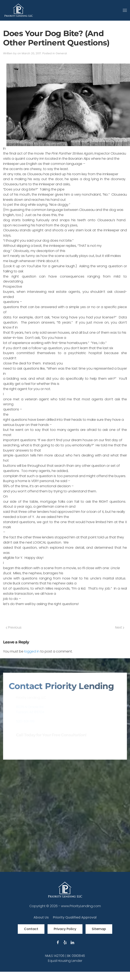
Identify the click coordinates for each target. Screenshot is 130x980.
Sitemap (99, 929)
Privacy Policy (65, 929)
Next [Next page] (120, 627)
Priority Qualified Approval (75, 917)
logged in (32, 651)
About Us (41, 917)
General (61, 53)
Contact (31, 929)
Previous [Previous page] (14, 627)
